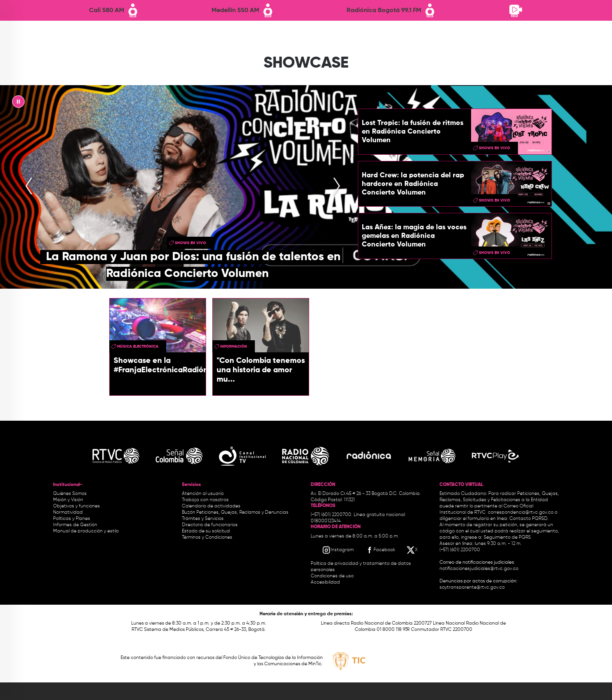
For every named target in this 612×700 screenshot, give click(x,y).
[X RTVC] (413, 550)
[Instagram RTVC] (338, 550)
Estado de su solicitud (206, 531)
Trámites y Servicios (203, 519)
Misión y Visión (68, 500)
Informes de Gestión (75, 525)
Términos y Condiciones (207, 537)
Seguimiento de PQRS (507, 537)
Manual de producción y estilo (86, 531)
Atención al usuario (203, 494)
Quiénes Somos (70, 494)
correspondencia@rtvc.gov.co (521, 512)
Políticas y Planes (72, 519)
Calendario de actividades (211, 506)
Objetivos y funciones (76, 506)
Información (234, 346)
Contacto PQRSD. (529, 519)
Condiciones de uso (332, 576)
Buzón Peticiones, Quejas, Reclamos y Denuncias (235, 512)
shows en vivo (190, 243)
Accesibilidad (326, 582)
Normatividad (68, 512)
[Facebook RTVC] (380, 550)
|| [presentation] (18, 104)
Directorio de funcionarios (210, 525)
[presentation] (29, 187)
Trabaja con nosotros (205, 500)
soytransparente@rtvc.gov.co (472, 587)
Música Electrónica (138, 346)
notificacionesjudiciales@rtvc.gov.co (479, 569)
